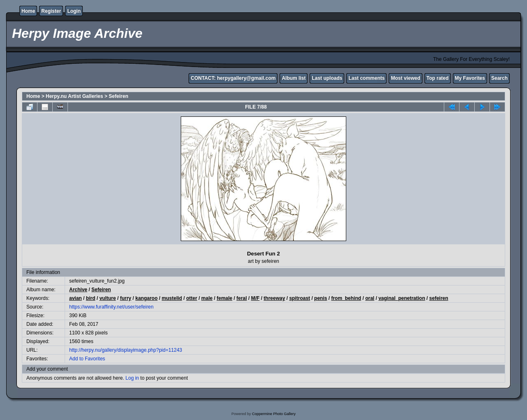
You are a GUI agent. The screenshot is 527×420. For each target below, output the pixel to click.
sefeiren (439, 298)
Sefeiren (118, 96)
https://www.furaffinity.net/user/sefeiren (111, 307)
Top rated (438, 78)
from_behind (346, 298)
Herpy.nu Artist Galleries (74, 96)
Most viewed (405, 78)
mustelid (172, 298)
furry (125, 298)
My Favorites (470, 78)
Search (499, 78)
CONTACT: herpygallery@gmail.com (233, 78)
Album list (294, 78)
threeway (274, 298)
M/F (255, 298)
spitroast (300, 298)
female (224, 298)
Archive (78, 290)
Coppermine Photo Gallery (274, 414)
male (207, 298)
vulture (107, 298)
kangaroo (147, 298)
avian (76, 298)
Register (51, 11)
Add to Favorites (87, 359)
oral (370, 298)
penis (321, 298)
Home (28, 11)
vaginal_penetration (402, 298)
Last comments (366, 78)
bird (91, 298)
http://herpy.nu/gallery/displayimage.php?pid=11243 (126, 350)
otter (192, 298)
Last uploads (327, 78)
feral (241, 298)
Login (74, 11)
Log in (132, 378)
